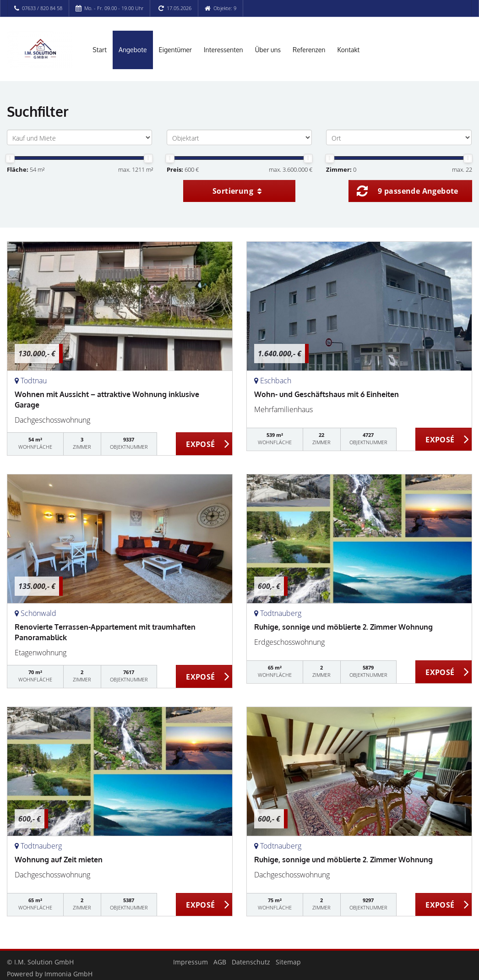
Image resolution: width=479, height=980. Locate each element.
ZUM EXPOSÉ (204, 444)
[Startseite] (40, 49)
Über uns (268, 50)
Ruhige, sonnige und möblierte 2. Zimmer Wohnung (343, 627)
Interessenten (223, 50)
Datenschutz (251, 962)
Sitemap (288, 962)
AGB (220, 962)
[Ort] (399, 137)
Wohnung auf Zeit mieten (59, 860)
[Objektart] (239, 137)
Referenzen (309, 50)
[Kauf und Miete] (79, 137)
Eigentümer (175, 50)
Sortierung (237, 191)
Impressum (191, 962)
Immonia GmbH (68, 974)
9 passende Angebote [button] (418, 191)
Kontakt (348, 50)
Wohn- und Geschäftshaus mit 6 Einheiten (327, 394)
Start (100, 50)
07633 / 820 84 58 (42, 8)
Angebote (133, 50)
